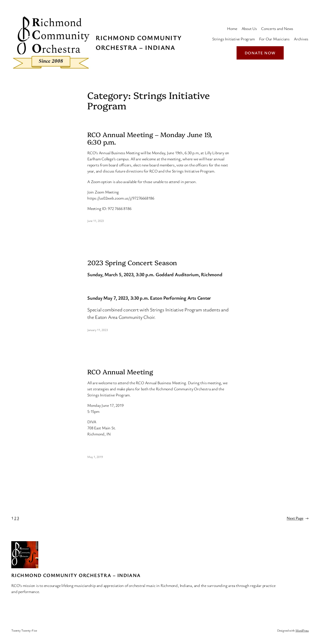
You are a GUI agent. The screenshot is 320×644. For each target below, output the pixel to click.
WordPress (302, 630)
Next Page (298, 518)
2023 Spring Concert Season (132, 262)
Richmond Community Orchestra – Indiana (76, 575)
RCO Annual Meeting (120, 372)
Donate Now (260, 53)
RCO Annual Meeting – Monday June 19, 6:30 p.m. (150, 138)
